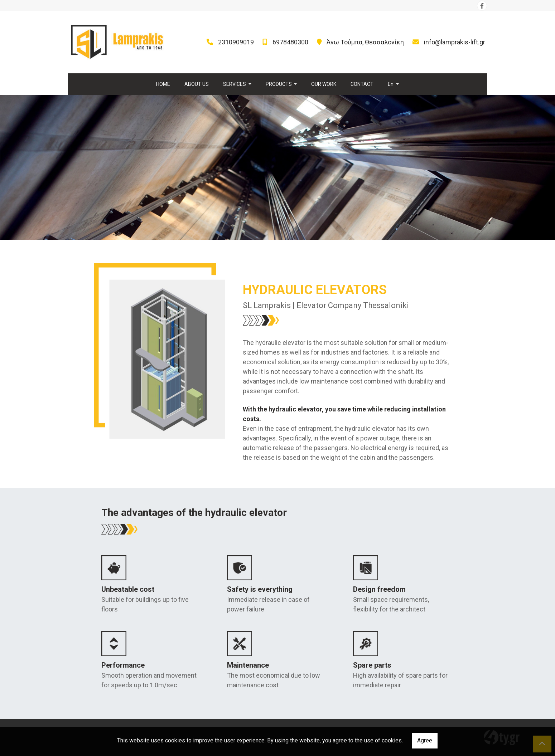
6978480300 (290, 42)
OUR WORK (324, 84)
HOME (163, 84)
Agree (425, 740)
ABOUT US (197, 84)
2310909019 (236, 42)
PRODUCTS (279, 84)
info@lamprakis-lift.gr (455, 42)
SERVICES (235, 84)
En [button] (391, 84)
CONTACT (362, 84)
